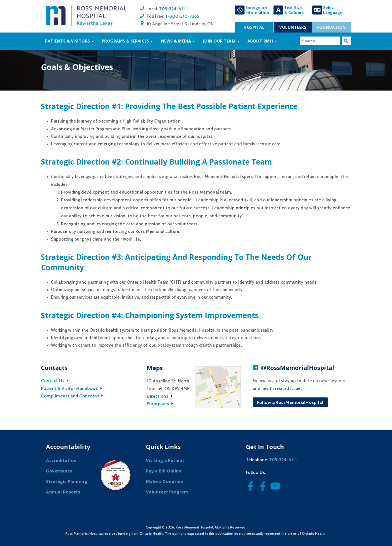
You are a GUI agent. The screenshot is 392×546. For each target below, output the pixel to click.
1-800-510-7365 (182, 16)
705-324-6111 (173, 9)
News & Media (176, 41)
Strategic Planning (67, 481)
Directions (161, 396)
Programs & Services (125, 41)
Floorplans (161, 404)
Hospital (254, 27)
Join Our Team (219, 41)
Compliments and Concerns (73, 396)
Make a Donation (165, 481)
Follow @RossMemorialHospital (290, 402)
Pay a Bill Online (164, 471)
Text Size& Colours (294, 10)
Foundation (332, 27)
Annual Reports (63, 492)
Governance (59, 471)
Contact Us (56, 381)
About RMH (260, 41)
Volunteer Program (167, 492)
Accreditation (61, 460)
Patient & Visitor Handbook (73, 388)
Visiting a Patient (165, 460)
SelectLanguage (333, 10)
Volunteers (293, 27)
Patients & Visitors (67, 41)
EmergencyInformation (257, 10)
